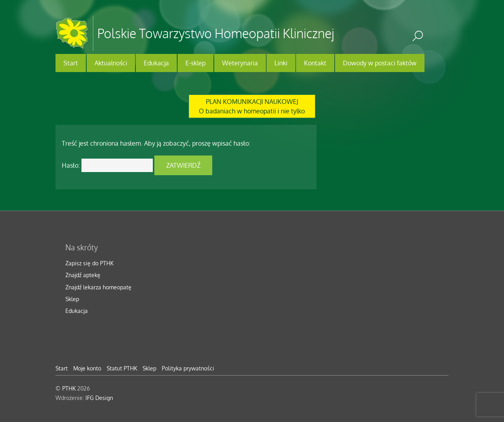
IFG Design (99, 398)
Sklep (72, 299)
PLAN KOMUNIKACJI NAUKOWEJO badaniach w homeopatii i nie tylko (252, 106)
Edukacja (156, 63)
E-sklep (195, 63)
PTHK (69, 388)
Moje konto (87, 368)
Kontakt (315, 63)
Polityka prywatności (188, 368)
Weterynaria (240, 63)
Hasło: (107, 165)
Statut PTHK (122, 368)
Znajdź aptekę (83, 275)
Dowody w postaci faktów (380, 63)
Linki (281, 63)
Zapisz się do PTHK (89, 263)
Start (71, 63)
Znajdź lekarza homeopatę (98, 287)
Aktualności (111, 63)
